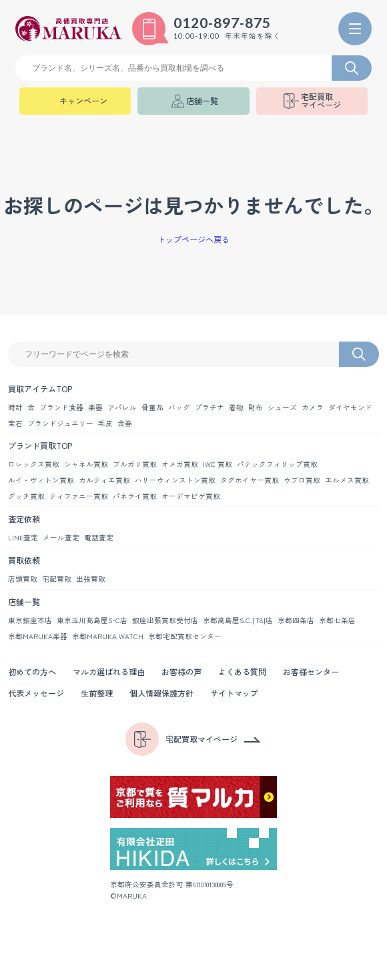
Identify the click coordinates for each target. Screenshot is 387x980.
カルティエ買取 (104, 480)
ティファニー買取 (79, 496)
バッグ (179, 407)
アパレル (122, 407)
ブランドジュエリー (60, 423)
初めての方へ (32, 671)
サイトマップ (234, 693)
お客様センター (311, 671)
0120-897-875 (222, 23)
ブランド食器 (61, 407)
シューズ (282, 407)
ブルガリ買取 (135, 464)
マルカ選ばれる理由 (109, 671)
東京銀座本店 (30, 620)
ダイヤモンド (350, 407)
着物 (236, 407)
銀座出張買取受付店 (165, 620)
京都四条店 (296, 620)
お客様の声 (181, 671)
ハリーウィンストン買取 (175, 480)
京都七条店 (337, 620)
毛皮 (105, 423)
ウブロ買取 (302, 480)
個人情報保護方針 (161, 693)
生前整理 (97, 693)
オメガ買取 (180, 464)
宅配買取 (57, 579)
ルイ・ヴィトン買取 (41, 480)
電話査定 (99, 537)
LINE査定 (23, 537)
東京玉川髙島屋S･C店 (92, 620)
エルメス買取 (347, 480)
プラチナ (210, 407)
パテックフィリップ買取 (277, 464)
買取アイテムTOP (40, 389)
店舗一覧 (24, 601)
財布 (256, 407)
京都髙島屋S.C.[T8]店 (238, 620)
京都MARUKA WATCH (108, 636)
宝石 (15, 423)
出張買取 (91, 579)
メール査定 (61, 537)
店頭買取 (23, 579)
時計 (15, 407)
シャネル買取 (86, 464)
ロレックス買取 (34, 464)
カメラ (313, 407)
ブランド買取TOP (40, 445)
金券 (125, 423)
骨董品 (152, 407)
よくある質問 (242, 671)
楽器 (95, 407)
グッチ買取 (26, 496)
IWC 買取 (218, 464)
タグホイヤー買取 (250, 480)
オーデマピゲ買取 (191, 496)
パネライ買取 (135, 496)
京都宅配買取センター (185, 636)
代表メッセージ (36, 693)
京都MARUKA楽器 (38, 636)
